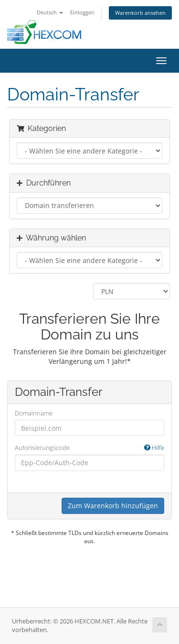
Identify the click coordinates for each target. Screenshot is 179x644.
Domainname (34, 413)
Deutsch (50, 12)
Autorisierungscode (89, 448)
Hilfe (154, 448)
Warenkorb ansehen (140, 13)
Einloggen (82, 12)
